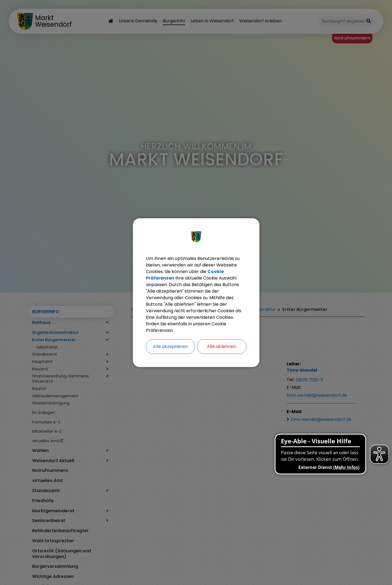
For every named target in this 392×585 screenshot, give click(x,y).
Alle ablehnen (222, 346)
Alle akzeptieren (170, 346)
